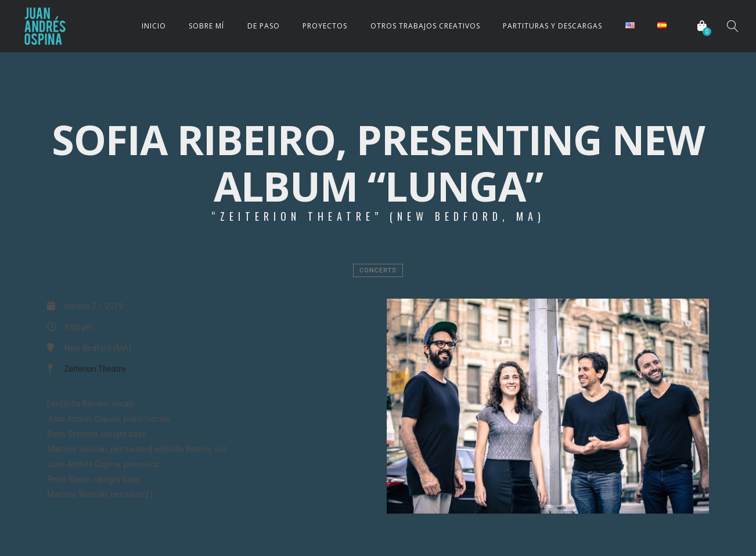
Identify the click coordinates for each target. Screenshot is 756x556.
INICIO (154, 26)
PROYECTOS (325, 26)
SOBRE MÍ (206, 26)
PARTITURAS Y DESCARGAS (552, 26)
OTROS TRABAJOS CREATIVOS (425, 26)
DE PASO (264, 26)
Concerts (378, 270)
